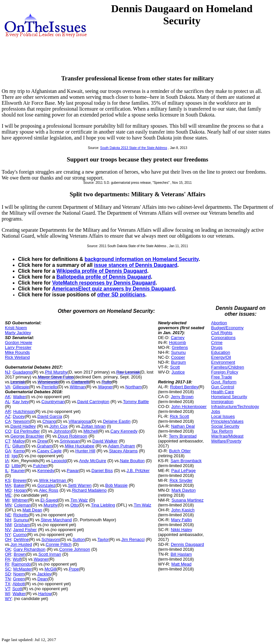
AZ (8, 416)
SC (8, 569)
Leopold (59, 461)
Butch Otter (180, 451)
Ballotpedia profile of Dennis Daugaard (104, 277)
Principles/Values (227, 421)
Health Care (222, 392)
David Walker (105, 441)
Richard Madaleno (89, 490)
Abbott (19, 584)
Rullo (107, 382)
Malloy (19, 441)
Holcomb (177, 343)
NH (8, 520)
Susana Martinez (188, 500)
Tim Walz (79, 500)
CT (8, 441)
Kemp (19, 451)
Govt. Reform (224, 382)
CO (8, 431)
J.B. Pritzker (138, 471)
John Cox (59, 426)
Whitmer (20, 500)
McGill (51, 569)
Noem (19, 574)
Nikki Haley (181, 530)
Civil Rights (222, 333)
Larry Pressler (18, 347)
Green (19, 579)
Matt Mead (181, 564)
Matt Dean (32, 510)
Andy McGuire (93, 461)
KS (8, 480)
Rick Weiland (17, 357)
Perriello (50, 387)
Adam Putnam (121, 446)
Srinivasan (70, 441)
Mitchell (91, 431)
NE (8, 515)
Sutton (79, 539)
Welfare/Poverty (226, 441)
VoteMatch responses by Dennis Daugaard (104, 283)
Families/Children (227, 367)
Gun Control (222, 387)
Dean (42, 579)
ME (8, 495)
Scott (17, 589)
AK (8, 397)
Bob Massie (116, 485)
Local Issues (223, 416)
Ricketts (21, 515)
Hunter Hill (85, 451)
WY (8, 599)
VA (8, 387)
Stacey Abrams (123, 451)
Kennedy (46, 471)
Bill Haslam (181, 554)
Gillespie (21, 387)
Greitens (180, 347)
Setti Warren (80, 485)
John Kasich (183, 510)
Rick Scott (180, 416)
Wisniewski (48, 382)
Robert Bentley (184, 387)
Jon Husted (21, 544)
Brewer (20, 480)
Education (221, 352)
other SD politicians (121, 295)
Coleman (22, 505)
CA (8, 421)
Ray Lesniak (128, 372)
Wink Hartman (53, 480)
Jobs (215, 411)
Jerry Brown (182, 397)
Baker (19, 485)
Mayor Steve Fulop (56, 377)
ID (7, 466)
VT (7, 589)
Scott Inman (50, 554)
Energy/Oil (221, 357)
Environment (223, 362)
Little (16, 466)
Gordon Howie (19, 343)
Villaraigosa (80, 421)
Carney (178, 338)
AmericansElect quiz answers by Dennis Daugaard (113, 289)
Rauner (18, 471)
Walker (20, 397)
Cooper (178, 357)
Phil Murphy (56, 372)
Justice (178, 372)
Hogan (20, 490)
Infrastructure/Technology (235, 407)
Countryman (53, 402)
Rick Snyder (181, 480)
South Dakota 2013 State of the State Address (134, 148)
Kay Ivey (21, 402)
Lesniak (18, 382)
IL (7, 471)
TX (8, 584)
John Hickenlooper (189, 407)
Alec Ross (49, 490)
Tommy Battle (136, 402)
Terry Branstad (183, 436)
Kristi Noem (16, 328)
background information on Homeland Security (142, 259)
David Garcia (50, 416)
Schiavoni (51, 539)
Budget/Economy (227, 328)
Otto (74, 505)
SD (8, 574)
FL (7, 446)
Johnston (62, 431)
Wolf (17, 559)
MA (8, 485)
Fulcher (40, 466)
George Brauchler (27, 436)
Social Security (225, 426)
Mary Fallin (181, 520)
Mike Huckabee (80, 446)
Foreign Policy (224, 372)
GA (8, 451)
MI (7, 500)
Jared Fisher (25, 530)
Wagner (106, 387)
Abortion (219, 323)
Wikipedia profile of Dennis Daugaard (102, 271)
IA (7, 461)
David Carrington (93, 402)
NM (8, 525)
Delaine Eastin (117, 421)
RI (7, 564)
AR (8, 411)
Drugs (217, 347)
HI (7, 456)
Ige (14, 456)
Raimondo (21, 564)
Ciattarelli (80, 382)
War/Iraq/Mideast (227, 436)
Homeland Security (229, 397)
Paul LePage (183, 471)
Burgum (179, 362)
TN (8, 579)
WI (8, 594)
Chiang (49, 421)
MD (8, 490)
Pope (74, 569)
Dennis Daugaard (187, 544)
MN (8, 505)
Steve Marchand (56, 520)
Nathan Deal (183, 426)
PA (8, 559)
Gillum (18, 446)
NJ (8, 372)
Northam (134, 387)
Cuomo (20, 535)
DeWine (21, 539)
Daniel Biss (102, 471)
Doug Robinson (73, 436)
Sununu (21, 520)
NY (8, 535)
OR (8, 554)
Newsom (21, 421)
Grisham (22, 525)
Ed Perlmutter (27, 431)
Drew (42, 441)
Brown (20, 554)
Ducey (19, 416)
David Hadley (23, 426)
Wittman (78, 387)
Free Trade (222, 377)
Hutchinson (24, 411)
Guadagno (22, 372)
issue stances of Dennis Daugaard (136, 265)
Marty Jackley (18, 333)
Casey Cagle (49, 451)
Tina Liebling (103, 505)
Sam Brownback (186, 461)
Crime (217, 343)
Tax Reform (222, 431)
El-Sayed (49, 500)
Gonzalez (46, 485)
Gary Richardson (30, 549)
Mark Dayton (184, 490)
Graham (45, 446)
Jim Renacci (133, 539)
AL (8, 402)
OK (8, 549)
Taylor (103, 539)
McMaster (22, 569)
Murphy (51, 505)
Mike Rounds (17, 352)
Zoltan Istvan (94, 426)
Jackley (44, 574)
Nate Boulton (132, 461)
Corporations (223, 338)
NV (8, 530)
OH (8, 539)
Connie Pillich (59, 544)
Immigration (222, 402)
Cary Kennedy (124, 431)
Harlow (45, 594)
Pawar (73, 471)
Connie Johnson (74, 549)
